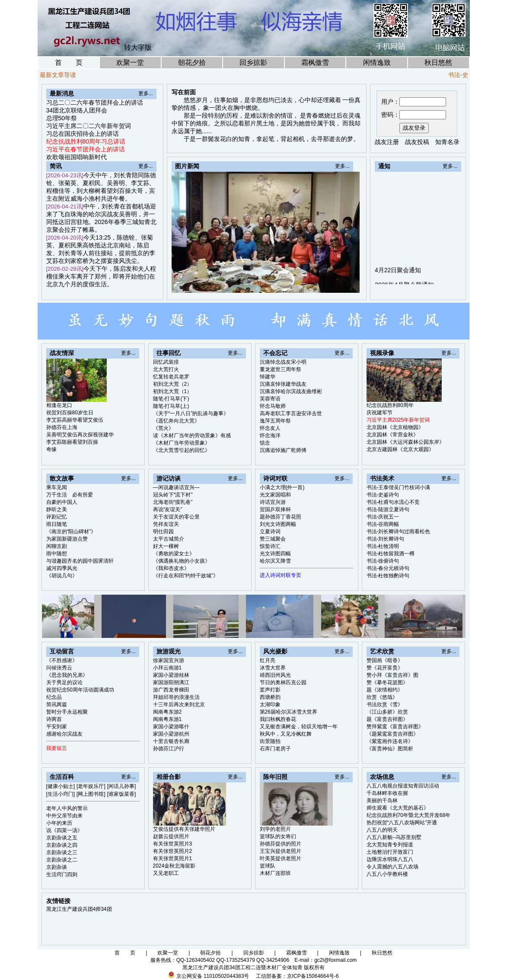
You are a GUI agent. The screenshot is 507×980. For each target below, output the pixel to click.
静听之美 (57, 509)
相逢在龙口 (59, 405)
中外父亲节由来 (64, 816)
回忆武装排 (166, 362)
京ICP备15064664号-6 (313, 976)
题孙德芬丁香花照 (281, 517)
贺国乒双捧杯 (275, 509)
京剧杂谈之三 (62, 852)
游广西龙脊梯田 (171, 690)
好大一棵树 (166, 546)
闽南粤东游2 (167, 712)
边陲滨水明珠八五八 (390, 859)
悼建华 (268, 377)
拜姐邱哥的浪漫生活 (176, 697)
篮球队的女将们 (278, 836)
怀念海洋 (270, 436)
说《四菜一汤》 (64, 830)
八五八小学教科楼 (387, 874)
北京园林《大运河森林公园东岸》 (405, 442)
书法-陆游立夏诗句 (388, 509)
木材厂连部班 (275, 873)
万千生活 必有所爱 (70, 495)
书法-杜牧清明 (383, 546)
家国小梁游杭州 (171, 734)
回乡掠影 (253, 62)
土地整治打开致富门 (390, 852)
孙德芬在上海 (62, 427)
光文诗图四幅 (275, 554)
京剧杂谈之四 (62, 845)
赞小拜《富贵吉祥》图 (392, 675)
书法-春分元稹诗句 (388, 568)
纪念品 (54, 697)
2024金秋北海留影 (174, 866)
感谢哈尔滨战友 (64, 734)
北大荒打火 (166, 369)
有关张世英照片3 (173, 844)
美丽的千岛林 (382, 801)
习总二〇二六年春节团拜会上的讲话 (95, 102)
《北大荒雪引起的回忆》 (182, 450)
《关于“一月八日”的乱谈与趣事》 (191, 413)
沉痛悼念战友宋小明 (283, 362)
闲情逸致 (377, 62)
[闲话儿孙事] (122, 786)
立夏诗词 (270, 532)
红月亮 (268, 660)
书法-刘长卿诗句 (386, 539)
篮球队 (268, 866)
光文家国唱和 (275, 495)
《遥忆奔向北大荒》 (176, 421)
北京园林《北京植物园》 (395, 427)
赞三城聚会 (273, 539)
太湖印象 (270, 705)
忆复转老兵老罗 (171, 377)
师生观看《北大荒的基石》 (398, 808)
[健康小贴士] (61, 786)
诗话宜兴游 (273, 502)
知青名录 (447, 142)
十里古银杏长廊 (171, 741)
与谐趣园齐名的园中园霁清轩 (80, 561)
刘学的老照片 (275, 829)
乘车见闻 (57, 487)
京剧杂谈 (57, 867)
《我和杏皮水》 (171, 568)
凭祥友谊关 (166, 524)
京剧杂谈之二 (62, 860)
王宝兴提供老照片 (281, 851)
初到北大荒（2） (173, 384)
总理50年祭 (62, 118)
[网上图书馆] (91, 794)
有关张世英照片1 (173, 858)
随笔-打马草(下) (171, 399)
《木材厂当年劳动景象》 (182, 443)
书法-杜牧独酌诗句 (388, 576)
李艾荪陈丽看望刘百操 (72, 442)
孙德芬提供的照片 (281, 844)
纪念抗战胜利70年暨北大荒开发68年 (409, 815)
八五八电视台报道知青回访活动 (403, 786)
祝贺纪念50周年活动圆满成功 (80, 690)
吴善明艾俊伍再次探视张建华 (80, 435)
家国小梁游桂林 (171, 675)
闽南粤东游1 (167, 719)
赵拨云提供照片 (171, 836)
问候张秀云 (59, 668)
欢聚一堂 (130, 62)
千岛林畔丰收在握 (387, 793)
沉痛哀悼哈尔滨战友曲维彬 (291, 391)
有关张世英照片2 (173, 851)
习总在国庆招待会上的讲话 (83, 134)
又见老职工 (166, 873)
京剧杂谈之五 (62, 838)
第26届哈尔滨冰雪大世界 (289, 712)
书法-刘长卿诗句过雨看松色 (399, 532)
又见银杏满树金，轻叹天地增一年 (299, 727)
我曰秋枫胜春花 (278, 719)
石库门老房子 (275, 749)
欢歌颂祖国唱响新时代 (77, 157)
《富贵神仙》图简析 (390, 749)
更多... (146, 93)
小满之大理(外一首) (282, 487)
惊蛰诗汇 (270, 546)
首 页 (69, 62)
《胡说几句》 (62, 576)
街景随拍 (270, 741)
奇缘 (51, 449)
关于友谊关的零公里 (176, 517)
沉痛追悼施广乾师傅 (283, 450)
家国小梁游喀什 (171, 727)
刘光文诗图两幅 (278, 524)
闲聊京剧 (57, 546)
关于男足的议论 (64, 682)
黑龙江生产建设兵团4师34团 (79, 909)
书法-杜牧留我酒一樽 (391, 554)
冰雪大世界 (273, 668)
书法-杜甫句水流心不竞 (393, 502)
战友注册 (387, 142)
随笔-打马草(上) (171, 406)
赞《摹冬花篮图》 (387, 682)
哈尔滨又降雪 (275, 561)
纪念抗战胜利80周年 (390, 405)
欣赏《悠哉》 (382, 697)
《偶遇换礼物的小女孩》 (182, 561)
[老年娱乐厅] (91, 786)
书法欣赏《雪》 (385, 705)
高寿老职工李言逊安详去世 (291, 413)
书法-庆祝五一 (383, 517)
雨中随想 (57, 554)
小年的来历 (59, 823)
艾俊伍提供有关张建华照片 (184, 829)
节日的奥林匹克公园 (283, 682)
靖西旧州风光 (275, 675)
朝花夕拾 (192, 62)
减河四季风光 (62, 568)
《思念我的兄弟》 (67, 675)
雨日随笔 (57, 524)
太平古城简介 (169, 539)
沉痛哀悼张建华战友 (283, 384)
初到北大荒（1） (173, 391)
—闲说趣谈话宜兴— (176, 487)
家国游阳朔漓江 (171, 682)
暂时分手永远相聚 (67, 712)
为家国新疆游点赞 (67, 539)
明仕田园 (163, 532)
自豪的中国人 (62, 502)
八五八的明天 (382, 830)
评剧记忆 (57, 517)
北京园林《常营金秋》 (392, 435)
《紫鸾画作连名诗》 (390, 741)
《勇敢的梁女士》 (174, 554)
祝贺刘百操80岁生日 (70, 413)
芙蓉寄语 (270, 399)
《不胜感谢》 (62, 660)
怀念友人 (270, 428)
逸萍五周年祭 (275, 421)
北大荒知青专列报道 (390, 845)
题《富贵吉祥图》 (387, 719)
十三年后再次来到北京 (179, 705)
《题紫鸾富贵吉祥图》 (392, 734)
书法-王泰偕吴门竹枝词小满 (399, 487)
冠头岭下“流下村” (173, 495)
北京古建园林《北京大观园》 (400, 449)
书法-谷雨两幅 (383, 524)
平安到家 (57, 727)
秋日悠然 (438, 62)
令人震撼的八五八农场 (392, 867)
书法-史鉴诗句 (383, 495)
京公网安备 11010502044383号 (213, 976)
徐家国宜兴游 (169, 660)
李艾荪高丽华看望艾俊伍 (75, 420)
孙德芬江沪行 (169, 749)
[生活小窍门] (61, 794)
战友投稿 (417, 142)
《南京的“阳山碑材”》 (71, 532)
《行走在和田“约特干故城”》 (186, 576)
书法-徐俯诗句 (383, 561)
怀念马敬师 (273, 406)
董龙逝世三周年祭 (281, 369)
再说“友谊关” (168, 509)
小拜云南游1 (167, 668)
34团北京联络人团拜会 (77, 110)
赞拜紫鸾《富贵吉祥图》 (395, 727)
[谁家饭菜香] (122, 794)
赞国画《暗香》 (385, 660)
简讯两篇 (57, 705)
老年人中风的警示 (67, 808)
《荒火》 (163, 428)
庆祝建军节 (379, 413)
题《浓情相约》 (385, 690)
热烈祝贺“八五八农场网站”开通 (402, 823)
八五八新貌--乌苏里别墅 (394, 837)
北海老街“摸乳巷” (173, 502)
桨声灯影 (270, 690)
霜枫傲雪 (315, 62)
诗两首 (54, 719)
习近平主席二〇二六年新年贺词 (89, 126)
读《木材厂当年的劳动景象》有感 (192, 436)
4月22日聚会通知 (398, 281)
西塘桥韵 (270, 697)
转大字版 (138, 47)
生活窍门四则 (62, 874)
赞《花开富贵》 (385, 668)
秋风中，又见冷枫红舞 (286, 734)
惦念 (265, 443)
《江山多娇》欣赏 (387, 712)
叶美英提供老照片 (281, 858)
